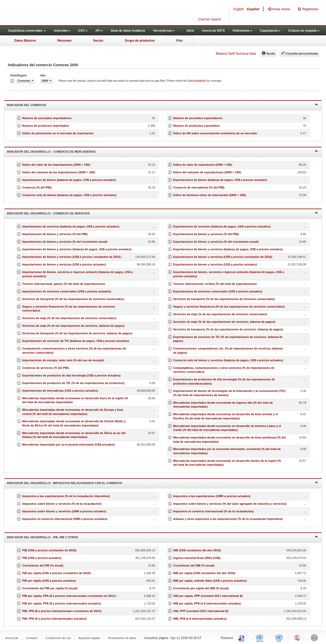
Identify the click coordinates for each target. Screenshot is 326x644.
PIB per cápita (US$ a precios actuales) (49, 581)
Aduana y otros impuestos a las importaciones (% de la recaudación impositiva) (228, 519)
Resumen (65, 41)
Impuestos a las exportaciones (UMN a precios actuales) (212, 496)
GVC (83, 31)
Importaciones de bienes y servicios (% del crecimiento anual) (65, 242)
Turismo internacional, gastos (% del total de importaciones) (63, 284)
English (239, 9)
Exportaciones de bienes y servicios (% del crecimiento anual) (216, 242)
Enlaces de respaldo (304, 31)
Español (253, 9)
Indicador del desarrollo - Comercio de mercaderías (162, 151)
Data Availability (197, 81)
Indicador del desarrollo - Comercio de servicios (162, 213)
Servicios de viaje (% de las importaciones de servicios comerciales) (69, 318)
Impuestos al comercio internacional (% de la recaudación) (213, 511)
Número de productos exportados (196, 126)
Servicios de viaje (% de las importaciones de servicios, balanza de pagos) (73, 326)
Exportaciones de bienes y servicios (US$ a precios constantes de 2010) (223, 257)
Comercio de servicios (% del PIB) (45, 368)
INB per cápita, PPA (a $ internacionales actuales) (207, 603)
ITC (242, 637)
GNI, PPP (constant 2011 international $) (201, 611)
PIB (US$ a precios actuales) (42, 558)
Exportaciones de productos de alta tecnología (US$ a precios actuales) (71, 375)
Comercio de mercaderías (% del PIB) (199, 187)
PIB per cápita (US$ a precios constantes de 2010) (56, 573)
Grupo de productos (140, 41)
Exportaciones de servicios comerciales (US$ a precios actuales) (218, 291)
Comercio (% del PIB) (37, 187)
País (179, 41)
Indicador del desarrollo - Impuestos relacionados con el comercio (162, 483)
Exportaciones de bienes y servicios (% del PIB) (206, 234)
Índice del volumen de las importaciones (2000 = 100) (58, 172)
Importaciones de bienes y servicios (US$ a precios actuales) (64, 264)
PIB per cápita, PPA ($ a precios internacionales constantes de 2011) (69, 596)
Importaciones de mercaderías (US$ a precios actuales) (60, 391)
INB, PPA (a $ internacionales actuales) (200, 619)
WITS (52, 13)
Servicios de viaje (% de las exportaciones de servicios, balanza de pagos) (224, 322)
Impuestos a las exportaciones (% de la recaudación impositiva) (66, 496)
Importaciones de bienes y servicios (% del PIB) (55, 234)
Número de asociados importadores (47, 118)
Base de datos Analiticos (128, 31)
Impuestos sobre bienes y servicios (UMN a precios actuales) (64, 511)
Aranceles (62, 31)
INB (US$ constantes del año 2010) (197, 550)
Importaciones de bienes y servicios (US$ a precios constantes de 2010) (72, 257)
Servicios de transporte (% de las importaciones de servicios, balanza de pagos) (77, 333)
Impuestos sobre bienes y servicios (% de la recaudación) (62, 504)
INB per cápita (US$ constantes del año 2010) (204, 573)
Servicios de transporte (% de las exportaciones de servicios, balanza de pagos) (228, 329)
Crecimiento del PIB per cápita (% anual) (50, 588)
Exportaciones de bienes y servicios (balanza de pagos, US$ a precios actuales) (228, 249)
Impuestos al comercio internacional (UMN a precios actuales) (65, 519)
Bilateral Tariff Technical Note (236, 54)
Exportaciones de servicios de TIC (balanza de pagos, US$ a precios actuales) (75, 341)
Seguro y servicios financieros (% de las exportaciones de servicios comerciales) (229, 307)
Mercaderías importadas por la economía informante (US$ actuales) (68, 445)
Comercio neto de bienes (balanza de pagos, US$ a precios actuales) (69, 195)
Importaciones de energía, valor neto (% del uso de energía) (63, 360)
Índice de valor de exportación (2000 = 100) (203, 165)
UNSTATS (279, 637)
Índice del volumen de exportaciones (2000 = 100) (207, 172)
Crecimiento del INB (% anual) (194, 565)
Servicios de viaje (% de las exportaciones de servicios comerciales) (220, 314)
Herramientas (164, 31)
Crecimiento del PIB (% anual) (43, 565)
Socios (98, 41)
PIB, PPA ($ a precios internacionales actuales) (54, 619)
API (99, 31)
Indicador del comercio (162, 105)
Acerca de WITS (213, 31)
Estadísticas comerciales (27, 31)
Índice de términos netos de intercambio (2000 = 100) (210, 195)
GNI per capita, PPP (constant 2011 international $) (208, 596)
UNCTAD (261, 637)
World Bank (316, 637)
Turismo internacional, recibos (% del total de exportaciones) (215, 284)
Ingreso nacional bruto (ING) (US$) (197, 558)
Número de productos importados (45, 126)
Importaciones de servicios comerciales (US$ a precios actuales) (67, 291)
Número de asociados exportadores (198, 118)
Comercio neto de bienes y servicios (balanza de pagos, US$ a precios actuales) (228, 360)
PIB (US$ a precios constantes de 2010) (49, 550)
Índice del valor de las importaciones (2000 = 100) (56, 165)
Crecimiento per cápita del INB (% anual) (201, 588)
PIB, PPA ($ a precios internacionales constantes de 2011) (62, 611)
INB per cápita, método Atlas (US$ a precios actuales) (210, 581)
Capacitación (270, 31)
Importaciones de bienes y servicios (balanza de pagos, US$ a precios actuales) (77, 249)
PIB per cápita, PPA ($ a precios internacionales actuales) (61, 603)
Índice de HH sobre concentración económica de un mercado (215, 133)
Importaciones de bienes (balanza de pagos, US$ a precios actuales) (69, 180)
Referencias (242, 31)
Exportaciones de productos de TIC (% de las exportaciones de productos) (73, 383)
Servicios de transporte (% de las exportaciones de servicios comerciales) (224, 299)
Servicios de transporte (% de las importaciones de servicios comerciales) (73, 299)
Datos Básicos (25, 41)
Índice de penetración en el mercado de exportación (58, 133)
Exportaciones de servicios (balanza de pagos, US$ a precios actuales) (222, 226)
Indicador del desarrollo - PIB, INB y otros (162, 537)
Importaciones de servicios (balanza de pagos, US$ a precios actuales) (71, 226)
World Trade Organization (297, 637)
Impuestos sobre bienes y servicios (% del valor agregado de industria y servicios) (230, 504)
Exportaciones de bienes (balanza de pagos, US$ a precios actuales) (220, 180)
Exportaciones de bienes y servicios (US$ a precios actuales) (215, 264)
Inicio (190, 31)
